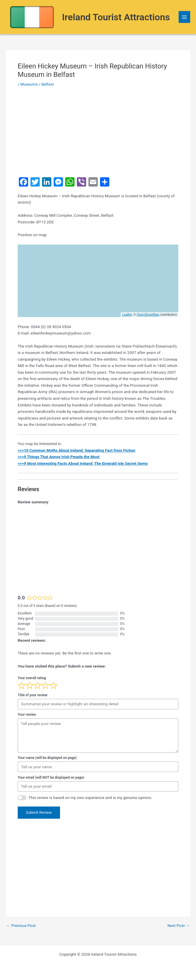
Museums (29, 84)
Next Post (178, 926)
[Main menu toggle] (185, 17)
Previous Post (21, 926)
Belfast (48, 84)
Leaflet (127, 314)
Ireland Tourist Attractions (116, 17)
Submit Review (39, 812)
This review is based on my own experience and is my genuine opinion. (90, 798)
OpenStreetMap (148, 314)
